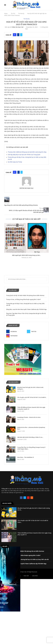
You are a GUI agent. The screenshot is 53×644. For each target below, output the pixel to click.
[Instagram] (16, 336)
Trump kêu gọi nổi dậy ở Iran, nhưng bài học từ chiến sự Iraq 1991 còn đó (25, 559)
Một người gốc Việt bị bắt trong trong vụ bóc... (26, 255)
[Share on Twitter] (21, 35)
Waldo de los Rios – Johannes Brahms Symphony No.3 (31, 428)
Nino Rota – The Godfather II (26, 457)
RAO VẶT (26, 576)
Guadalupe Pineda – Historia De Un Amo (29, 417)
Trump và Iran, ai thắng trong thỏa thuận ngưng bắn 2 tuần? (23, 299)
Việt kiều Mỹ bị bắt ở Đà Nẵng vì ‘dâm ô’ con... (30, 437)
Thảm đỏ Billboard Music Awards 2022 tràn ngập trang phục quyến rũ (31, 408)
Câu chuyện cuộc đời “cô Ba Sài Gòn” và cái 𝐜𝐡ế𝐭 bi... (32, 397)
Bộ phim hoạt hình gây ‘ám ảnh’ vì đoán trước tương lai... (30, 388)
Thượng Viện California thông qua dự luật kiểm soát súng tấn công (27, 152)
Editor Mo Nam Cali (18, 27)
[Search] (48, 5)
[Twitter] (37, 331)
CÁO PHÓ (35, 576)
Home (6, 14)
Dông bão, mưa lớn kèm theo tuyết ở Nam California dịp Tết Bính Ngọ (26, 309)
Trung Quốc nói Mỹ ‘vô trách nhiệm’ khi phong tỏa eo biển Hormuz (25, 295)
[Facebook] (16, 331)
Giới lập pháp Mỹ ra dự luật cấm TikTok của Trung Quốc (24, 155)
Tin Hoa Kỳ (21, 14)
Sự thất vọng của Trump (15, 162)
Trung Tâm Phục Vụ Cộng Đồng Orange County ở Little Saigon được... (31, 448)
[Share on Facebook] (18, 35)
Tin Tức (13, 14)
